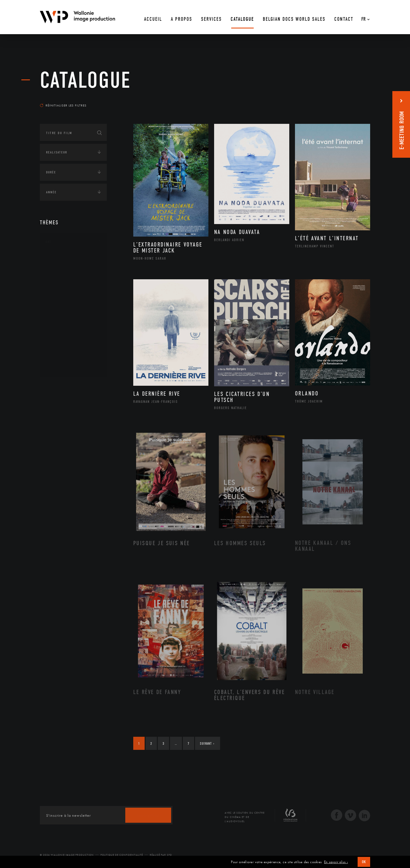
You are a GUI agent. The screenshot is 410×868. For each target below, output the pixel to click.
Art (49, 242)
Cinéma (58, 286)
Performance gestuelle (74, 340)
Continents (56, 387)
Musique (60, 313)
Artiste (58, 277)
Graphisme (61, 295)
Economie (54, 422)
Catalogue (85, 80)
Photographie (65, 349)
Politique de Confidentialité (122, 855)
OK (364, 862)
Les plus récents (356, 100)
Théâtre (59, 368)
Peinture (59, 331)
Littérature (62, 304)
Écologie (54, 405)
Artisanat (61, 268)
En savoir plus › (336, 862)
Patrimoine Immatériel (73, 322)
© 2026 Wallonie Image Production (67, 855)
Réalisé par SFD (161, 855)
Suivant (207, 743)
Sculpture (61, 358)
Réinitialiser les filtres (63, 105)
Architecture (64, 259)
